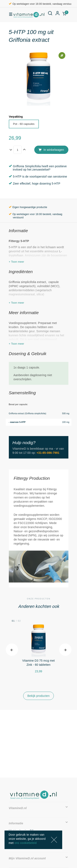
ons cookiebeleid (25, 843)
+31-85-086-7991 (48, 453)
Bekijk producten (39, 696)
